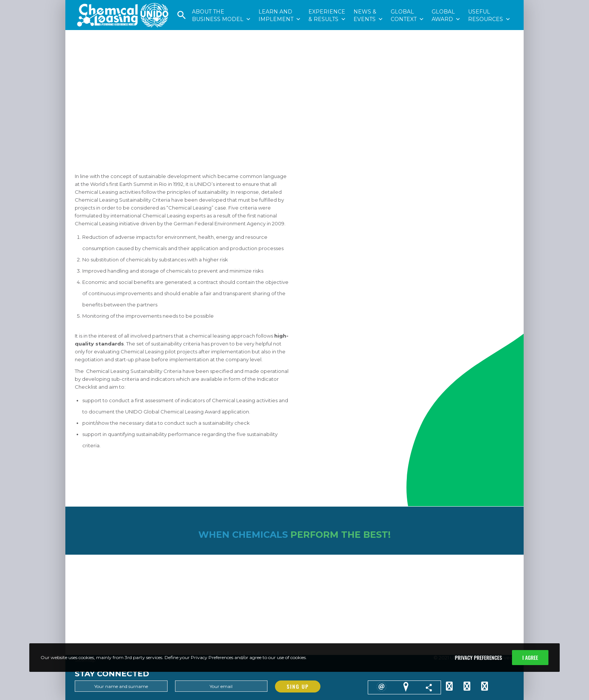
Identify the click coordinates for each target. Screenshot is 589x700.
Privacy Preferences (479, 657)
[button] (182, 18)
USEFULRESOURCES (489, 4)
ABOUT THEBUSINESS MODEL (221, 4)
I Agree (530, 657)
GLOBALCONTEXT (407, 4)
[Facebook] (467, 685)
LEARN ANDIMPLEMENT (280, 4)
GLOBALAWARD (446, 4)
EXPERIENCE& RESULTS (327, 4)
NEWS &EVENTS (368, 4)
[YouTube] (485, 685)
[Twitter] (449, 685)
